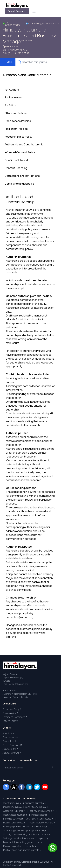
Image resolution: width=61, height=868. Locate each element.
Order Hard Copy (12, 709)
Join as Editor (11, 749)
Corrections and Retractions (22, 176)
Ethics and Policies (16, 113)
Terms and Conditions (15, 717)
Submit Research (17, 11)
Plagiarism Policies (16, 129)
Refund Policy (11, 721)
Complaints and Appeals (19, 184)
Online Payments (13, 745)
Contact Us (10, 741)
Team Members (12, 737)
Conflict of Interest (16, 160)
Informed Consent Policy (20, 152)
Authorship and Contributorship (24, 144)
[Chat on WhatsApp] (53, 848)
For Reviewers (13, 97)
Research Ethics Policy (18, 137)
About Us (9, 733)
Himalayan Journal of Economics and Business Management (30, 36)
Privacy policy (11, 713)
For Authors (12, 90)
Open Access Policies (18, 121)
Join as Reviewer (12, 753)
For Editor (10, 105)
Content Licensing (16, 168)
